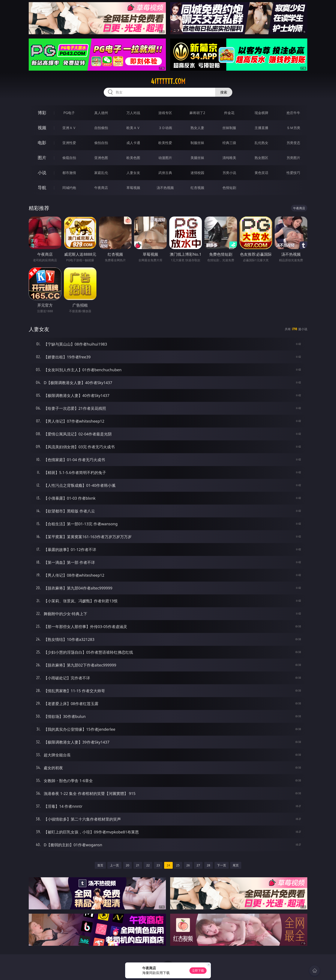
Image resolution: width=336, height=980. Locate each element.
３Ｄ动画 (165, 128)
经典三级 (229, 143)
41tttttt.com (168, 81)
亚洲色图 (101, 158)
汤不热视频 (165, 188)
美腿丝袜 (197, 158)
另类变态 (293, 143)
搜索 (224, 92)
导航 (42, 188)
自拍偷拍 (101, 128)
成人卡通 (133, 143)
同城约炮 (69, 188)
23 (158, 865)
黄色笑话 (261, 173)
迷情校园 (197, 173)
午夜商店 (101, 188)
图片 (42, 158)
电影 (42, 143)
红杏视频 (197, 188)
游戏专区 (165, 113)
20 (127, 865)
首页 (100, 865)
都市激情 (69, 173)
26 (188, 865)
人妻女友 (133, 173)
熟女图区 (261, 158)
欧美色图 (133, 158)
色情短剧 (229, 188)
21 (138, 865)
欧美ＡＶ (133, 128)
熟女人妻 (197, 128)
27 (198, 865)
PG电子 (69, 113)
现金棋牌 (261, 113)
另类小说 (229, 173)
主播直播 (261, 128)
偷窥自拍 (69, 158)
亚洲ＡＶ (69, 128)
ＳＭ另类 (293, 128)
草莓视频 (133, 188)
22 (148, 865)
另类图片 (293, 158)
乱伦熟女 (261, 143)
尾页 (236, 865)
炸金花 (229, 113)
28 (208, 865)
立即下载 (198, 970)
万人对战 (133, 113)
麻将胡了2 (197, 113)
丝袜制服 (229, 128)
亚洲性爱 (69, 143)
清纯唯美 (229, 158)
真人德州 (101, 113)
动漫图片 (165, 158)
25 (178, 865)
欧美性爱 (165, 143)
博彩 (42, 113)
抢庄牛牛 (293, 113)
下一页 (222, 865)
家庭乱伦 (101, 173)
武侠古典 (165, 173)
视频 (42, 128)
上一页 (114, 865)
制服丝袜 (197, 143)
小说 (42, 173)
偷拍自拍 (101, 143)
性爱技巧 (293, 173)
